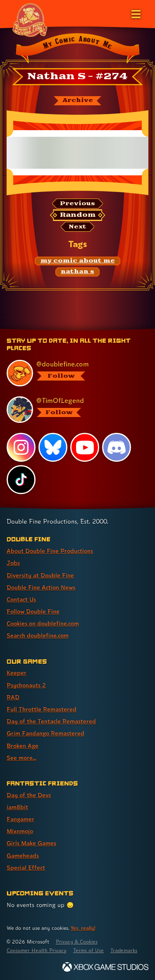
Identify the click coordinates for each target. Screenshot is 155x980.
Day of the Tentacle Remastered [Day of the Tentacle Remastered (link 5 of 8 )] (51, 721)
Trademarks (124, 950)
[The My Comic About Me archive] (77, 101)
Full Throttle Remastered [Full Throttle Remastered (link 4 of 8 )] (42, 709)
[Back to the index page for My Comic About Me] (77, 49)
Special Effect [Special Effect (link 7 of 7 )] (26, 867)
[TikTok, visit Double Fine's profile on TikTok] (21, 480)
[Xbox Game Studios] (105, 967)
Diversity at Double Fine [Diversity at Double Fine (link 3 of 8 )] (40, 575)
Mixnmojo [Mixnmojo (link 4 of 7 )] (20, 831)
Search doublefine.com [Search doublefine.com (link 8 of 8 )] (38, 635)
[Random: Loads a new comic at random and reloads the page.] (78, 215)
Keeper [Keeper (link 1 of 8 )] (17, 673)
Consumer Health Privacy (37, 950)
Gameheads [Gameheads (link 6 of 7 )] (23, 855)
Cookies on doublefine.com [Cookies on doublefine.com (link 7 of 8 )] (43, 623)
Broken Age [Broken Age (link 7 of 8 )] (23, 746)
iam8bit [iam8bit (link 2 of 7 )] (17, 807)
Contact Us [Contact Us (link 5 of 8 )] (21, 599)
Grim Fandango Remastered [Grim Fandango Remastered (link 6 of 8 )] (45, 733)
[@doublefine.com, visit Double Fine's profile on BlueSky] (73, 373)
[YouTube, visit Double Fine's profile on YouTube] (85, 447)
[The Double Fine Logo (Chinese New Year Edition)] (30, 19)
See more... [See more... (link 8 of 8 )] (21, 758)
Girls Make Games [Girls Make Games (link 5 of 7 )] (31, 843)
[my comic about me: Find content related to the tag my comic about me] (77, 261)
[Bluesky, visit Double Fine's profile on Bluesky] (53, 447)
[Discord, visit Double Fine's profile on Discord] (117, 447)
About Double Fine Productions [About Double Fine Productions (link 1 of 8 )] (50, 551)
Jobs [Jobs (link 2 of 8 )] (13, 563)
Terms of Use (88, 950)
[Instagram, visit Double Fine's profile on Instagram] (21, 447)
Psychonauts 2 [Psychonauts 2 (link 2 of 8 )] (26, 685)
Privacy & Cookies (77, 942)
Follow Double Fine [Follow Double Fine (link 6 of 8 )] (33, 611)
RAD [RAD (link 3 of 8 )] (13, 697)
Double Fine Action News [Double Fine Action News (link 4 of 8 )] (41, 587)
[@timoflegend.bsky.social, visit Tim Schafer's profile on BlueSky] (73, 410)
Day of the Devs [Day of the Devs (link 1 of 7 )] (29, 795)
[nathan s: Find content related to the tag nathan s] (78, 272)
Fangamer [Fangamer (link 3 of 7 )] (20, 819)
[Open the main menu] (135, 13)
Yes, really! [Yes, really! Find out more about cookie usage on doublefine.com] (83, 928)
